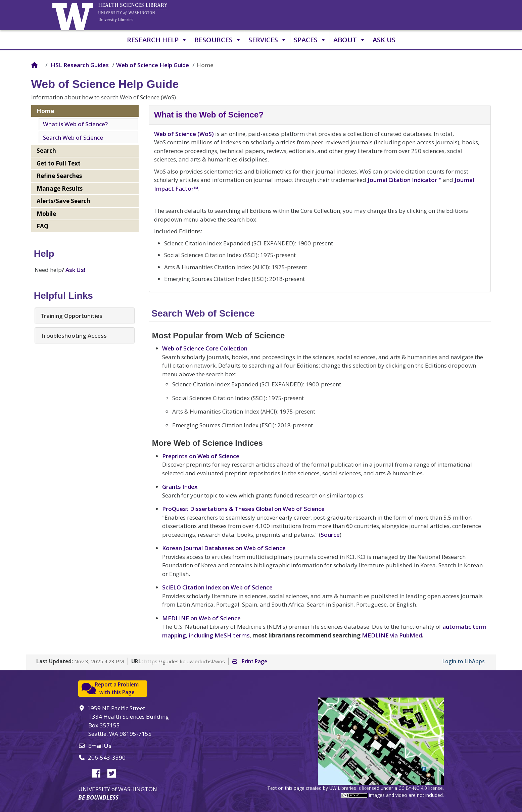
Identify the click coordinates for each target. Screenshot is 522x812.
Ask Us (384, 40)
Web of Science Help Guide (153, 65)
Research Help (157, 40)
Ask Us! (75, 270)
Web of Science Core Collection (205, 348)
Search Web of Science (73, 137)
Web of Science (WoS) (184, 134)
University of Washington (74, 15)
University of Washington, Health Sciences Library (141, 15)
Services (268, 40)
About (349, 40)
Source (330, 535)
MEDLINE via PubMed (392, 635)
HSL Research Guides (80, 65)
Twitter (114, 772)
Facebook (99, 772)
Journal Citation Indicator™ (405, 180)
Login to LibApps (464, 661)
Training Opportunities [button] (71, 316)
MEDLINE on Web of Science (201, 618)
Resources (218, 40)
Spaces (310, 40)
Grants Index (180, 487)
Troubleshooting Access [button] (74, 336)
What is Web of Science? (75, 124)
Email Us (100, 746)
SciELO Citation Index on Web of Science (217, 587)
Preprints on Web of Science (201, 456)
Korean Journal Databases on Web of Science (224, 548)
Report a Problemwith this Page (117, 689)
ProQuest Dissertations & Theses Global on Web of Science (243, 509)
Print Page (250, 661)
